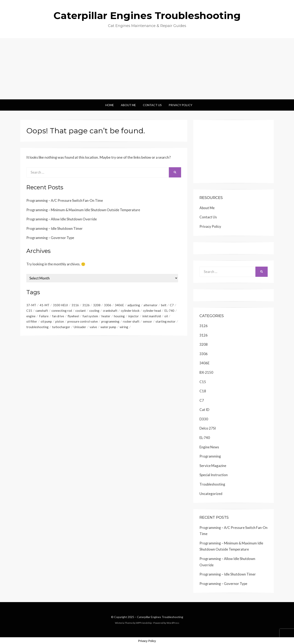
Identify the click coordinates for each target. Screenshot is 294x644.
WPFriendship (144, 623)
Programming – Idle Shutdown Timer (55, 228)
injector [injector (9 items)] (134, 316)
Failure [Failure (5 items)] (44, 316)
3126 (204, 326)
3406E (204, 363)
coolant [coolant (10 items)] (81, 311)
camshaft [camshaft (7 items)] (42, 311)
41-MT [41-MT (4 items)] (45, 305)
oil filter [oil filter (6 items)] (32, 322)
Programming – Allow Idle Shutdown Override (62, 219)
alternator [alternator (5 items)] (151, 305)
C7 (202, 400)
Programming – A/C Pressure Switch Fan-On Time (65, 200)
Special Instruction (214, 475)
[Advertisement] (147, 69)
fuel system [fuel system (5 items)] (90, 316)
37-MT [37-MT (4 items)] (31, 305)
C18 (203, 391)
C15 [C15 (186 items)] (29, 311)
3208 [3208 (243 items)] (97, 305)
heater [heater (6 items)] (106, 316)
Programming (210, 456)
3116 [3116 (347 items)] (75, 305)
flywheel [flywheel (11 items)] (73, 316)
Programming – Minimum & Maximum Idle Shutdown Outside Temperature (83, 210)
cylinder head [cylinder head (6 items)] (152, 311)
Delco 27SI (208, 428)
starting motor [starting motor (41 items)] (166, 322)
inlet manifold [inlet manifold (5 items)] (152, 316)
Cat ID (204, 410)
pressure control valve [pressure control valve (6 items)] (83, 322)
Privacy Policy (180, 105)
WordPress (173, 623)
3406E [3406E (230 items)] (119, 305)
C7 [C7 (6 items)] (172, 305)
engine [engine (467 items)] (31, 316)
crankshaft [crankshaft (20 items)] (110, 311)
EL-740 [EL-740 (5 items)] (169, 311)
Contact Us (152, 105)
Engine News (209, 447)
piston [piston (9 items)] (60, 322)
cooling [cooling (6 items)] (94, 311)
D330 (204, 419)
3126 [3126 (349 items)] (86, 305)
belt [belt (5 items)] (164, 305)
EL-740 (205, 438)
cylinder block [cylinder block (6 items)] (130, 311)
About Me (128, 105)
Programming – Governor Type (50, 238)
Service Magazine (213, 466)
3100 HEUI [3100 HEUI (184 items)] (60, 305)
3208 (204, 344)
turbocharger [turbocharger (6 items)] (61, 327)
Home (110, 105)
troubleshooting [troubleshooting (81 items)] (37, 327)
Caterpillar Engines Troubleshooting (147, 16)
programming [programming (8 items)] (110, 322)
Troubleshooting (212, 484)
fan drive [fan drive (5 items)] (58, 316)
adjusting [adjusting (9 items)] (134, 305)
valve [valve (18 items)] (93, 327)
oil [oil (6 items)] (166, 316)
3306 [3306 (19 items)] (108, 305)
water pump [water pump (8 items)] (108, 327)
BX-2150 (206, 372)
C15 (203, 382)
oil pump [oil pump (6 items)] (46, 322)
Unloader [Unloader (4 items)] (80, 327)
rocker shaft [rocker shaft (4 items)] (131, 322)
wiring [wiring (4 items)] (124, 327)
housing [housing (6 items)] (119, 316)
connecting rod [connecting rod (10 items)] (62, 311)
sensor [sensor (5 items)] (148, 322)
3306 (204, 354)
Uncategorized (211, 494)
